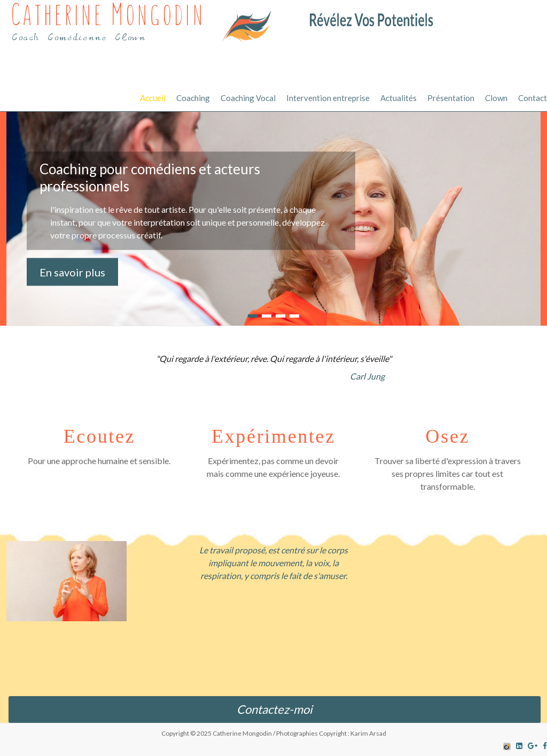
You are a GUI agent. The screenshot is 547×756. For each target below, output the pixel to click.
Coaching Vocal (248, 98)
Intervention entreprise (328, 98)
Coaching (193, 98)
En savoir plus (72, 272)
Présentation (451, 98)
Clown (496, 98)
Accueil (153, 98)
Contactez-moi (275, 709)
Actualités (398, 98)
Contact (533, 98)
